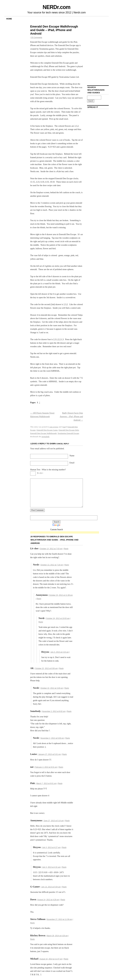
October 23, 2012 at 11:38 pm (61, 595)
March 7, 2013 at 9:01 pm (46, 783)
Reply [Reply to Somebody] (69, 711)
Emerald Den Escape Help (69, 430)
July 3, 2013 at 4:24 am (60, 652)
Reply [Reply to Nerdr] (67, 565)
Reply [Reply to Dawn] (63, 900)
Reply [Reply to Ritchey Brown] (32, 939)
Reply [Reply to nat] (61, 767)
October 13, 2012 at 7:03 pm (51, 549)
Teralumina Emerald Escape (68, 433)
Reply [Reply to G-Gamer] (64, 887)
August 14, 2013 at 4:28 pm (48, 900)
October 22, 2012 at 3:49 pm (52, 688)
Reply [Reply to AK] (61, 668)
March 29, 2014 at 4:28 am (57, 936)
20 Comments (37, 38)
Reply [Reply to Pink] (60, 783)
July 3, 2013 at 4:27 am (51, 847)
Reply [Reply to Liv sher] (66, 549)
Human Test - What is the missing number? (48, 470)
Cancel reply (63, 444)
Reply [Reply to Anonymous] (67, 821)
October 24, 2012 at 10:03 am (58, 618)
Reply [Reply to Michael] (66, 959)
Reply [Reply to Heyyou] (64, 847)
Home (9, 19)
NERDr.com (56, 7)
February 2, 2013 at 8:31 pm (46, 767)
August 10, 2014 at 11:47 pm (51, 959)
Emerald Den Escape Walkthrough (43, 433)
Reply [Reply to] (39, 599)
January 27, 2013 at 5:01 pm (50, 754)
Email (72, 463)
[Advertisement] (65, 533)
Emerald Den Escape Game (47, 430)
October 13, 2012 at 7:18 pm (52, 565)
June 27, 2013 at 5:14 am (54, 821)
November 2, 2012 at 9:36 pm (52, 738)
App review (54, 427)
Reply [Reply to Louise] (65, 754)
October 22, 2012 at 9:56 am (46, 668)
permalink (45, 437)
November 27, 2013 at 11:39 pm (59, 919)
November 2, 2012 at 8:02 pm (54, 711)
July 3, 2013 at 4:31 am (51, 867)
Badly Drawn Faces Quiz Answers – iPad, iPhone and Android (71, 417)
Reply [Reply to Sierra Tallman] (32, 923)
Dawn (53, 444)
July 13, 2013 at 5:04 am (51, 887)
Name (72, 456)
